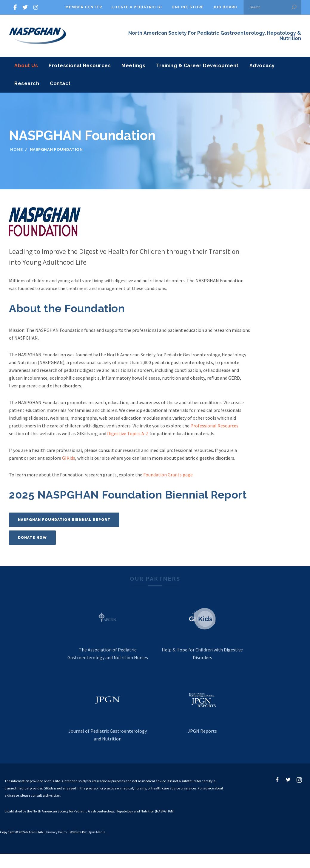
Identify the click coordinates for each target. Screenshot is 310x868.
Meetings (133, 66)
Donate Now (32, 538)
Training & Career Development (197, 66)
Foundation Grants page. (168, 475)
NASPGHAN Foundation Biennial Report (64, 520)
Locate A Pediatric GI (137, 7)
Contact (60, 83)
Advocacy (262, 66)
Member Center (84, 7)
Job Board (225, 7)
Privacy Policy (57, 832)
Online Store (188, 7)
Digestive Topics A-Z (128, 433)
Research (27, 83)
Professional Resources (80, 66)
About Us (26, 66)
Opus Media (97, 832)
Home (16, 149)
